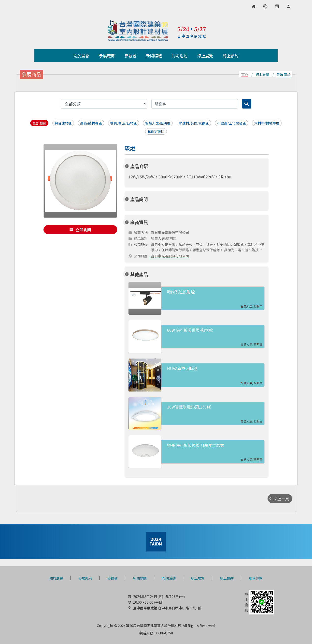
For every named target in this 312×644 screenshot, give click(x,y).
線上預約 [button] (231, 56)
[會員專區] (288, 6)
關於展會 (56, 578)
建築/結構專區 (91, 123)
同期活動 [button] (180, 56)
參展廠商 (85, 578)
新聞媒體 (140, 578)
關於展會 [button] (81, 56)
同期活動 (169, 578)
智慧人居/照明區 (158, 123)
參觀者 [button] (130, 56)
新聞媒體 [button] (154, 56)
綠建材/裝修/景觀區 (194, 123)
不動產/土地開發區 (232, 123)
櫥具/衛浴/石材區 (124, 123)
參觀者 (113, 578)
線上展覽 (198, 578)
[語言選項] (265, 6)
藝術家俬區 (156, 131)
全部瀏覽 (39, 123)
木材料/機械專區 (267, 123)
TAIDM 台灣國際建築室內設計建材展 (138, 31)
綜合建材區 (63, 123)
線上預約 (227, 578)
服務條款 (256, 578)
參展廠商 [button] (107, 56)
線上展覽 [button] (205, 56)
